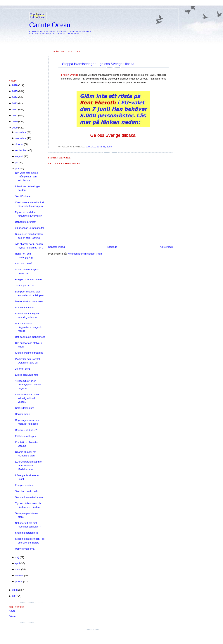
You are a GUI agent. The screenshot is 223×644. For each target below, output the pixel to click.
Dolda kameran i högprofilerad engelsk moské (28, 327)
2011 (15, 115)
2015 (15, 91)
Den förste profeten (26, 222)
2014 (15, 97)
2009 (15, 128)
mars (18, 569)
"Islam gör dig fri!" (25, 286)
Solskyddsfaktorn (25, 408)
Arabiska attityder (25, 307)
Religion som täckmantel (29, 279)
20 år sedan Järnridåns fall (30, 228)
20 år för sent (23, 369)
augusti (19, 156)
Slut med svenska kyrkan (29, 497)
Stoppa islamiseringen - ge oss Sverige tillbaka (98, 64)
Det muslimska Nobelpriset (30, 337)
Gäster (13, 616)
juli (17, 162)
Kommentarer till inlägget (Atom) (86, 254)
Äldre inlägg (166, 247)
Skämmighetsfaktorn (26, 533)
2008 (15, 590)
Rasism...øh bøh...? (26, 430)
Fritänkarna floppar (26, 436)
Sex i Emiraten (23, 196)
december (20, 132)
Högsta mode (23, 414)
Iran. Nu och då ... (25, 263)
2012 (15, 109)
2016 (15, 85)
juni (17, 169)
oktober (19, 144)
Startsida (112, 247)
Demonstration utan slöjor (29, 301)
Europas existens (25, 485)
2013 (15, 103)
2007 (15, 596)
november (20, 138)
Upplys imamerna (25, 549)
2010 (15, 122)
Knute (12, 611)
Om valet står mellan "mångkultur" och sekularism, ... (27, 177)
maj (17, 557)
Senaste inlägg (57, 247)
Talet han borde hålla (27, 491)
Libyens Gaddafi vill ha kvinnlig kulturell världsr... (28, 398)
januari (19, 582)
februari (19, 575)
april (17, 563)
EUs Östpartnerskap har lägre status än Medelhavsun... (28, 465)
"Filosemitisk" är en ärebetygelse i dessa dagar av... (28, 385)
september (21, 150)
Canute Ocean (50, 25)
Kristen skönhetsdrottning (29, 353)
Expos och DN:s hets (27, 375)
